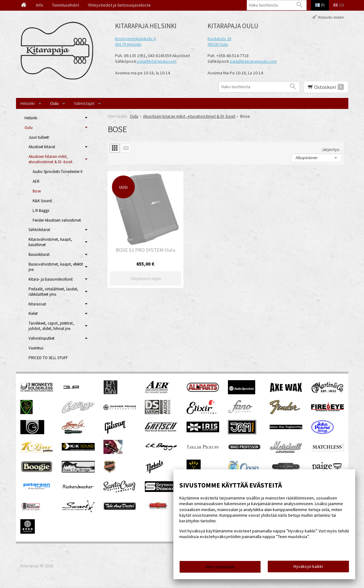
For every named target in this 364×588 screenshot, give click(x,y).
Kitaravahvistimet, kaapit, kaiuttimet (50, 242)
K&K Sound (42, 201)
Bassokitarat (39, 254)
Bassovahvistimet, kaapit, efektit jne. (56, 267)
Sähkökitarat (39, 230)
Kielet (33, 313)
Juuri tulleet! (39, 137)
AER (36, 181)
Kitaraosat (37, 304)
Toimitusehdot (66, 5)
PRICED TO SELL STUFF (48, 358)
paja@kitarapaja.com (157, 61)
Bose (37, 191)
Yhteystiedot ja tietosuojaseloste (119, 5)
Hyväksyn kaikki (308, 566)
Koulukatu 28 (219, 39)
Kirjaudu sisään (331, 17)
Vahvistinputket (42, 338)
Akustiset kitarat (42, 147)
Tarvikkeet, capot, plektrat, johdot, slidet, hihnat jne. (51, 326)
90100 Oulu (218, 44)
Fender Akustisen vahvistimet (57, 220)
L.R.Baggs (41, 210)
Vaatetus (36, 348)
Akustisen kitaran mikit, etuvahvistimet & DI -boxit (50, 159)
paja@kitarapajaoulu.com (253, 61)
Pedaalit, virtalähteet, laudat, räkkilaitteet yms (53, 292)
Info (40, 5)
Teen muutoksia (220, 567)
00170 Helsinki (128, 44)
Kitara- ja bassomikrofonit (51, 279)
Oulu (54, 103)
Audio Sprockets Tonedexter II (58, 172)
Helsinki (28, 103)
